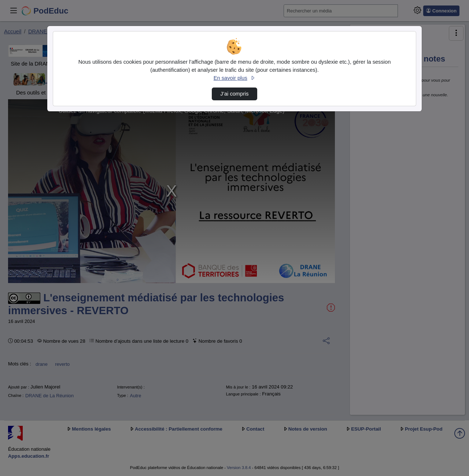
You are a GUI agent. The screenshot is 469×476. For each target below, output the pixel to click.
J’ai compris (234, 94)
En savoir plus (234, 78)
